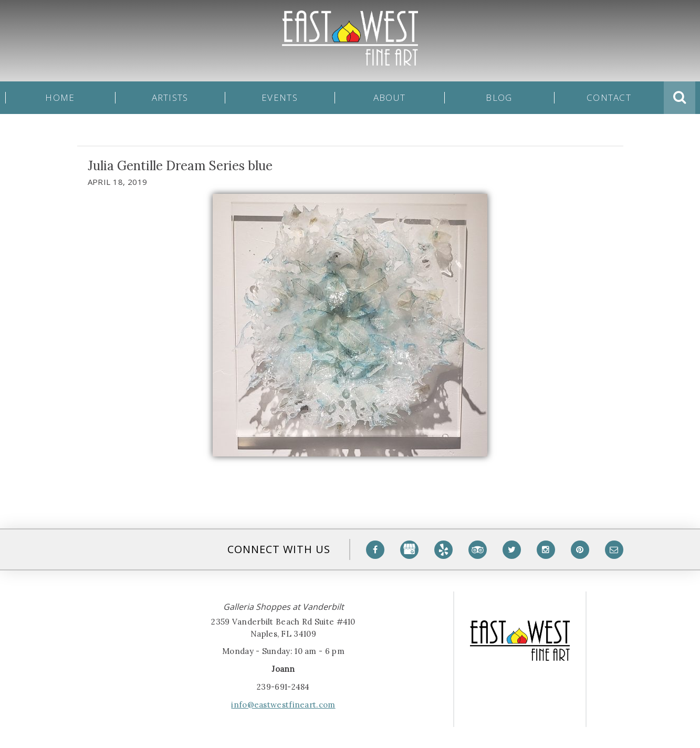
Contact (609, 98)
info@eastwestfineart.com (283, 705)
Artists (170, 98)
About (389, 98)
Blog (499, 98)
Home (60, 98)
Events (280, 98)
